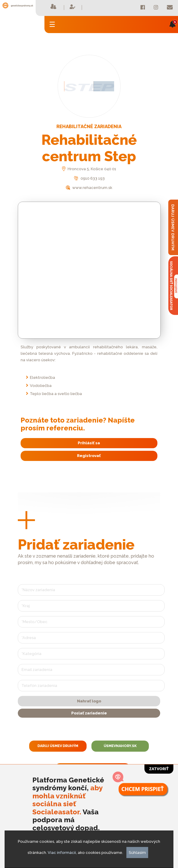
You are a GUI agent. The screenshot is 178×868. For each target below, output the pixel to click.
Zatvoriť (159, 769)
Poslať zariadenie (89, 713)
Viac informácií (62, 853)
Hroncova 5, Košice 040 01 (89, 169)
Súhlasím (137, 853)
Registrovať (89, 456)
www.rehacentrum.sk (89, 188)
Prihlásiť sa (89, 443)
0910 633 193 (89, 178)
